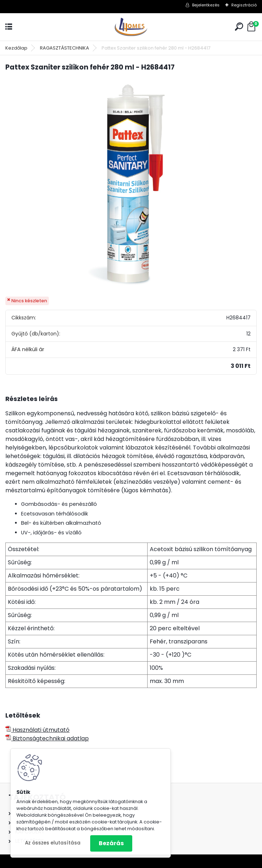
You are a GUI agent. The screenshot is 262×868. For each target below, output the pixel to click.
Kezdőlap (16, 48)
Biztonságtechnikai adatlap (47, 738)
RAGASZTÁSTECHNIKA (65, 48)
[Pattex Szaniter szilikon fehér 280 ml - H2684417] (131, 185)
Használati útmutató (37, 730)
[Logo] (131, 27)
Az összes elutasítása (53, 843)
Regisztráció (244, 5)
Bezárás (111, 843)
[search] (239, 27)
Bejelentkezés (206, 5)
